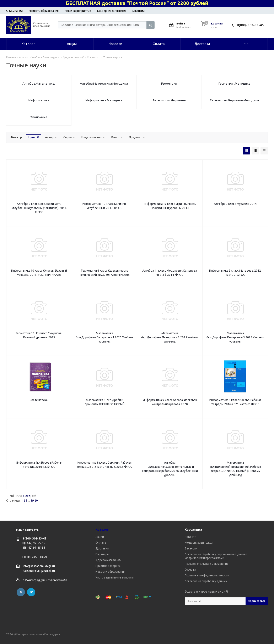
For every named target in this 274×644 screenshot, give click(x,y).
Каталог (102, 529)
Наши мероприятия (78, 11)
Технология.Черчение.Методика (234, 100)
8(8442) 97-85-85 (34, 548)
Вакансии (138, 11)
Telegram (31, 592)
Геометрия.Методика (234, 83)
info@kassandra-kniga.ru (39, 566)
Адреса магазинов (108, 560)
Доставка (102, 548)
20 (36, 501)
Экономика (39, 117)
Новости (190, 537)
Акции (100, 537)
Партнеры (102, 554)
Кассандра (193, 529)
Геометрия (169, 83)
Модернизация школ (111, 11)
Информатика (39, 100)
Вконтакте (21, 592)
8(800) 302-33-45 (250, 25)
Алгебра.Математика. (39, 83)
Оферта (190, 570)
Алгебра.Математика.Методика (104, 83)
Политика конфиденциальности (207, 575)
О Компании (14, 11)
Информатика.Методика (104, 100)
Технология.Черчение (169, 100)
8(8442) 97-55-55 (34, 543)
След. (27, 496)
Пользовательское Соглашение (207, 564)
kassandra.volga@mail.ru (39, 571)
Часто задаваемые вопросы (115, 577)
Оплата (101, 543)
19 (32, 501)
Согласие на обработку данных (206, 581)
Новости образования (44, 11)
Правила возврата (108, 566)
